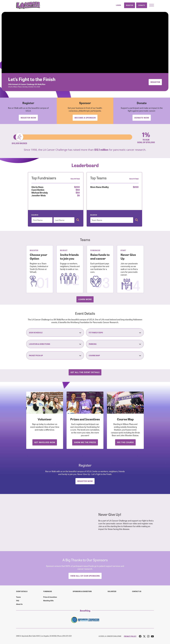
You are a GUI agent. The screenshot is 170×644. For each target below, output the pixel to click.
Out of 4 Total (134, 179)
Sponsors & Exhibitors (82, 591)
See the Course (125, 442)
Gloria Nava (37, 187)
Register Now (28, 118)
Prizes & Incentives (50, 597)
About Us (19, 604)
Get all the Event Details (85, 372)
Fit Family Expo (115, 332)
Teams (18, 597)
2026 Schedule (55, 332)
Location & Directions (55, 344)
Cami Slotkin (38, 190)
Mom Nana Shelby (99, 187)
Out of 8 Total (75, 179)
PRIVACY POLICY (130, 636)
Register (130, 5)
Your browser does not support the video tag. (85, 42)
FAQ (18, 601)
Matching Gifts (48, 601)
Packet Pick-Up (55, 355)
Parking (115, 344)
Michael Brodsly (40, 192)
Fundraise (48, 591)
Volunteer (112, 591)
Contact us (137, 591)
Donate (142, 5)
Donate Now (142, 118)
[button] (152, 5)
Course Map (115, 355)
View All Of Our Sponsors (85, 576)
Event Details (22, 591)
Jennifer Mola (39, 195)
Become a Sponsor (85, 118)
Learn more (85, 299)
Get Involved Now (45, 442)
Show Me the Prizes (85, 442)
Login (118, 5)
